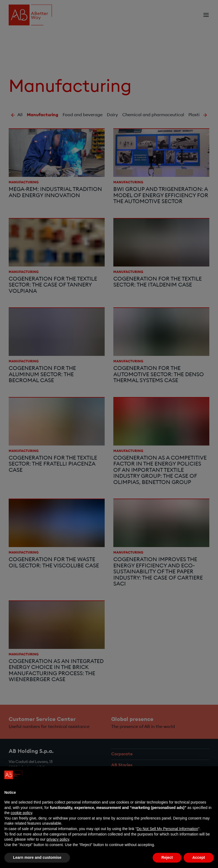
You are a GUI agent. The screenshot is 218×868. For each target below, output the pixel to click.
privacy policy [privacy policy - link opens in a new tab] (58, 839)
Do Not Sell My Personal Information (167, 829)
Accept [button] (199, 857)
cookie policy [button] (21, 813)
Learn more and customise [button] (37, 857)
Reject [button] (167, 857)
